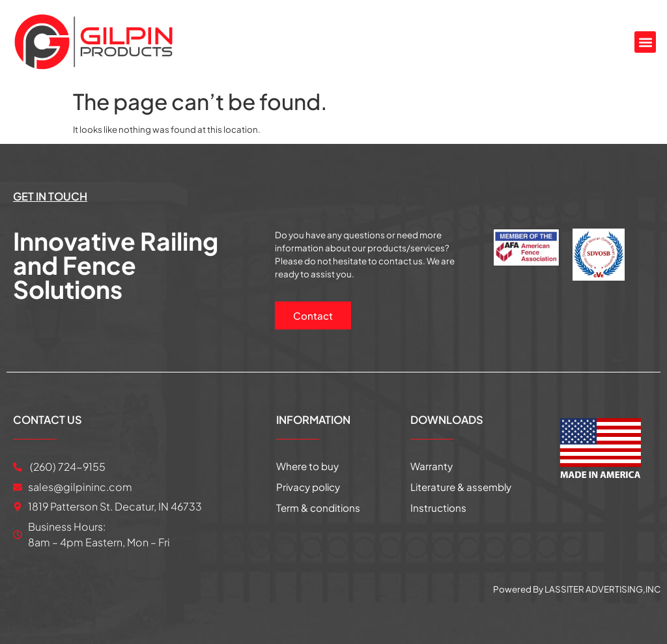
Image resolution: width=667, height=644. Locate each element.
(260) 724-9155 (67, 466)
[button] (645, 42)
